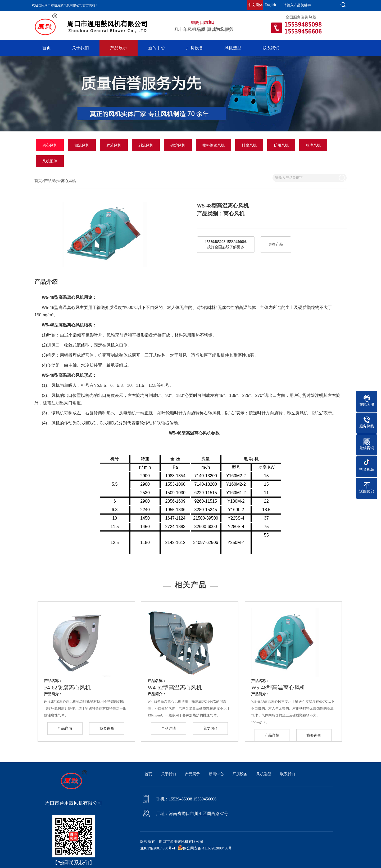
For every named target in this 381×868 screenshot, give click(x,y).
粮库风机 (313, 145)
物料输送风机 (214, 145)
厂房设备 (195, 48)
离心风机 (50, 145)
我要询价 (107, 728)
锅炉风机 (178, 145)
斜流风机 (146, 145)
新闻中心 (157, 48)
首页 (47, 48)
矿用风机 (281, 145)
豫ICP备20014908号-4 (158, 848)
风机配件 (50, 161)
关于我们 (80, 48)
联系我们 (271, 48)
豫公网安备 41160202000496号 (207, 848)
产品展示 (119, 48)
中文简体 (255, 5)
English (270, 5)
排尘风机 (249, 145)
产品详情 (65, 728)
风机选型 (233, 48)
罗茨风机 (114, 145)
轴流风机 (82, 145)
